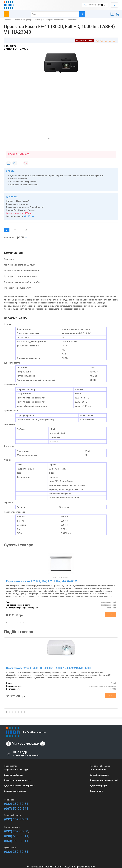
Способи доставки (99, 775)
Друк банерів (97, 791)
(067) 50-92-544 (16, 809)
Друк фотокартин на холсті (18, 780)
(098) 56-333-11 (16, 836)
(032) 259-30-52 (16, 819)
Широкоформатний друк (16, 770)
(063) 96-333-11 (16, 841)
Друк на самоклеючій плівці (104, 780)
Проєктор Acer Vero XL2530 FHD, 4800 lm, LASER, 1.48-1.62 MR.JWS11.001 (49, 668)
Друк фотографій (98, 786)
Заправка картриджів (15, 791)
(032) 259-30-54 (16, 852)
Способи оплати (98, 770)
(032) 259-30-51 (16, 804)
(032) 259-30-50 (16, 831)
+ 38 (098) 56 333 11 (95, 5)
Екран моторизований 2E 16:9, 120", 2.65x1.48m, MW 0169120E (42, 581)
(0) (24, 230)
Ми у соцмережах (26, 744)
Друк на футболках (14, 775)
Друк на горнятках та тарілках (19, 786)
